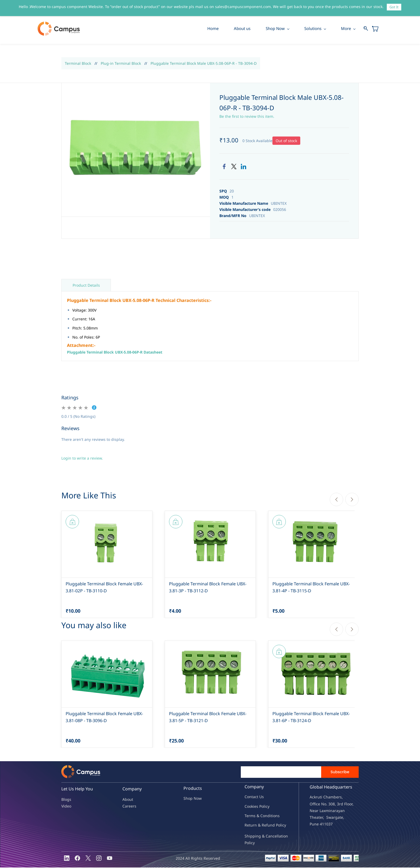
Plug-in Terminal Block (121, 64)
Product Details (86, 286)
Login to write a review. (82, 459)
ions (276, 816)
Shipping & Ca (257, 836)
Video (66, 807)
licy (267, 807)
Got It (394, 7)
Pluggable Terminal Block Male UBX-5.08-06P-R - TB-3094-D (204, 64)
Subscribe (340, 772)
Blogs (66, 800)
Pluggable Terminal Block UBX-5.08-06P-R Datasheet (115, 352)
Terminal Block (78, 64)
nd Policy (278, 825)
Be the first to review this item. (247, 117)
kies (255, 807)
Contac (251, 797)
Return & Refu (257, 825)
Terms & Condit (258, 816)
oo (249, 807)
